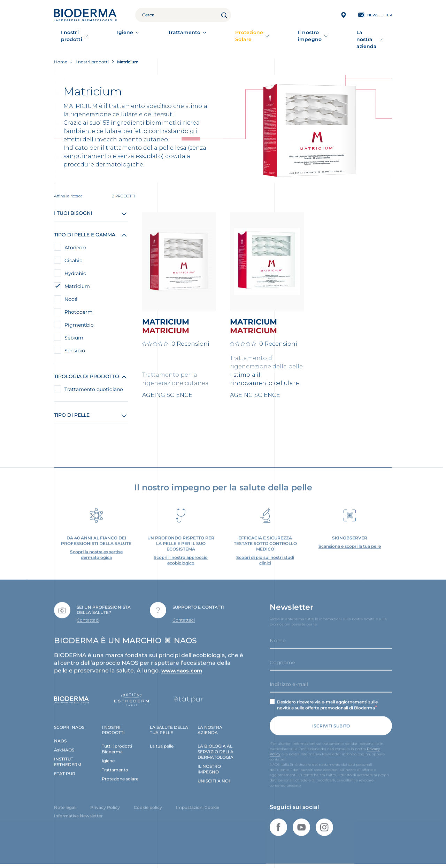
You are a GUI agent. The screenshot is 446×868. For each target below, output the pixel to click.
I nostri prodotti (81, 36)
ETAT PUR (65, 773)
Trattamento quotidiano (94, 382)
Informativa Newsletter (78, 815)
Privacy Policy (105, 807)
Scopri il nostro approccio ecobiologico (181, 559)
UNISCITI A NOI (214, 780)
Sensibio (75, 343)
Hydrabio (75, 266)
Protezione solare (120, 778)
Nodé (71, 292)
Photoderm (79, 305)
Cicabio (74, 253)
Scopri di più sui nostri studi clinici (265, 559)
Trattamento (170, 36)
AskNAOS (64, 749)
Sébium (74, 330)
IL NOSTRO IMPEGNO (209, 768)
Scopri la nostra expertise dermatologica (96, 553)
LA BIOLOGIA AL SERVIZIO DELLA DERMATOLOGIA (216, 751)
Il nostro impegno (291, 36)
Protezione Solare (228, 36)
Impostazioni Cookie (198, 807)
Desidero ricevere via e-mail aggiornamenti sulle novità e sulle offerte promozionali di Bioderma (327, 704)
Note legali (65, 807)
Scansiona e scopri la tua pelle (350, 545)
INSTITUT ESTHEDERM (68, 761)
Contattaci (88, 619)
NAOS (60, 740)
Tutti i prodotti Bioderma (117, 748)
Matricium (77, 279)
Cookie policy (148, 807)
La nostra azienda (355, 36)
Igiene (128, 36)
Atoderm (75, 240)
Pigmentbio (79, 318)
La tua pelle (162, 745)
